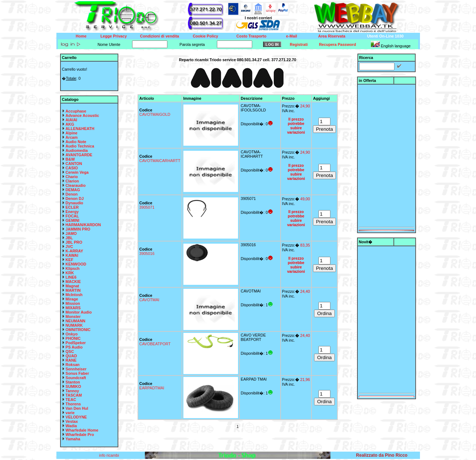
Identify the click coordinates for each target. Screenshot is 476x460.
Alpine (72, 133)
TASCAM (74, 395)
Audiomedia (77, 150)
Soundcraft (76, 378)
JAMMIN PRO (78, 229)
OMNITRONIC (78, 330)
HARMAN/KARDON (83, 225)
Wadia (71, 426)
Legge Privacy (114, 36)
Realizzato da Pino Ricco (382, 455)
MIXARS (73, 308)
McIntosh (74, 295)
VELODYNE (76, 417)
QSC (70, 351)
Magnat (72, 286)
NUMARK (74, 325)
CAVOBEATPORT (155, 344)
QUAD (71, 356)
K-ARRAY (74, 251)
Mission (73, 303)
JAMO (71, 233)
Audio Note (76, 142)
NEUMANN (75, 321)
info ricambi (109, 455)
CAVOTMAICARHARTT (160, 161)
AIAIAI (71, 120)
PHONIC (73, 338)
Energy (72, 212)
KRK (70, 273)
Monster (73, 317)
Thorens (73, 404)
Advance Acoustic (82, 115)
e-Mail (291, 36)
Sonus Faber (77, 373)
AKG (70, 124)
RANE (71, 360)
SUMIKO (73, 386)
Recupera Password (337, 44)
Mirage (72, 299)
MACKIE (73, 282)
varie (70, 413)
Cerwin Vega (77, 172)
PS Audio (74, 347)
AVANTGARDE (79, 155)
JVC (69, 247)
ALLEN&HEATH (80, 129)
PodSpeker (76, 343)
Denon (72, 194)
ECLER (72, 207)
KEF (69, 260)
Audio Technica (80, 146)
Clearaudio (76, 185)
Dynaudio (74, 203)
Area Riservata (332, 36)
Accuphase (76, 111)
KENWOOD (76, 264)
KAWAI (72, 255)
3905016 (147, 253)
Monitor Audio (79, 312)
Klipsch (73, 268)
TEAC (71, 400)
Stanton (73, 382)
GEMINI (72, 220)
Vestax (72, 421)
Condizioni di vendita (160, 36)
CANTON (74, 164)
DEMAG (73, 190)
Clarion (72, 181)
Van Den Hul (77, 408)
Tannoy (72, 391)
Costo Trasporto (251, 36)
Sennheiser (76, 369)
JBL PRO (74, 242)
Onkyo (72, 334)
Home (81, 36)
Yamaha (73, 439)
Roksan (73, 365)
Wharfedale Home (82, 430)
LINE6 (71, 277)
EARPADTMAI (152, 388)
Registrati (299, 44)
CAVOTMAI (149, 300)
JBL (69, 238)
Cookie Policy (206, 36)
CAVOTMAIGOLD (155, 114)
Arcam (72, 137)
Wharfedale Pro (80, 435)
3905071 (147, 207)
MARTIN (73, 290)
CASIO (72, 168)
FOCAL (72, 216)
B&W (70, 159)
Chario (72, 177)
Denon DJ (75, 198)
